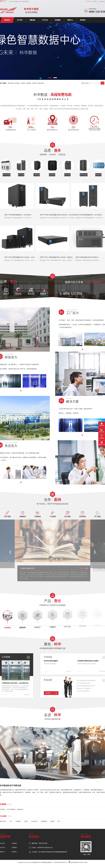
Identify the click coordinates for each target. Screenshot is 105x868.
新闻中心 (70, 20)
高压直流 (34, 83)
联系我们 (95, 1)
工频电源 (23, 83)
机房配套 (58, 20)
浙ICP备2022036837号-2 (61, 862)
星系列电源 (11, 83)
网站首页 (7, 20)
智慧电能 (32, 20)
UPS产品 (45, 20)
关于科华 (88, 1)
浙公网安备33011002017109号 (79, 862)
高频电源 (29, 83)
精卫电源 (17, 83)
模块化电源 (41, 83)
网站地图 (102, 1)
